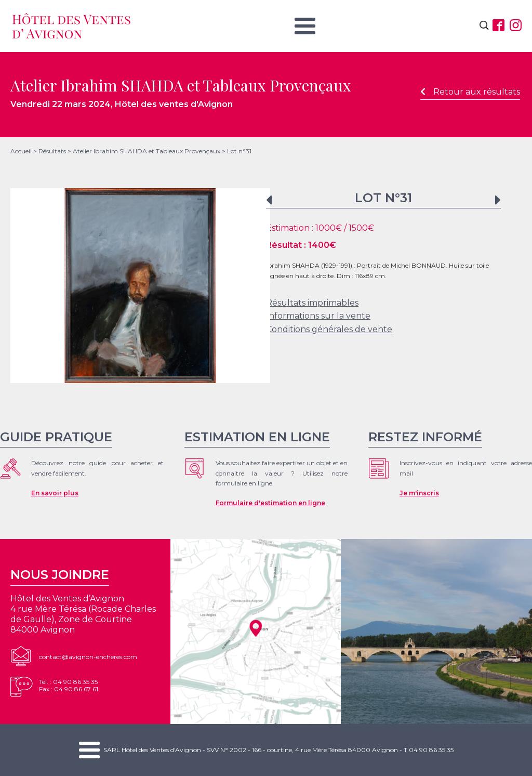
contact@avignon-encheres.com (88, 657)
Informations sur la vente (318, 316)
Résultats (52, 151)
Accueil (21, 151)
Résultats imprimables (312, 303)
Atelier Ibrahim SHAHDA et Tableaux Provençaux (147, 151)
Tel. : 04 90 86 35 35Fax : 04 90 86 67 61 (69, 685)
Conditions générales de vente (329, 329)
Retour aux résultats (470, 92)
